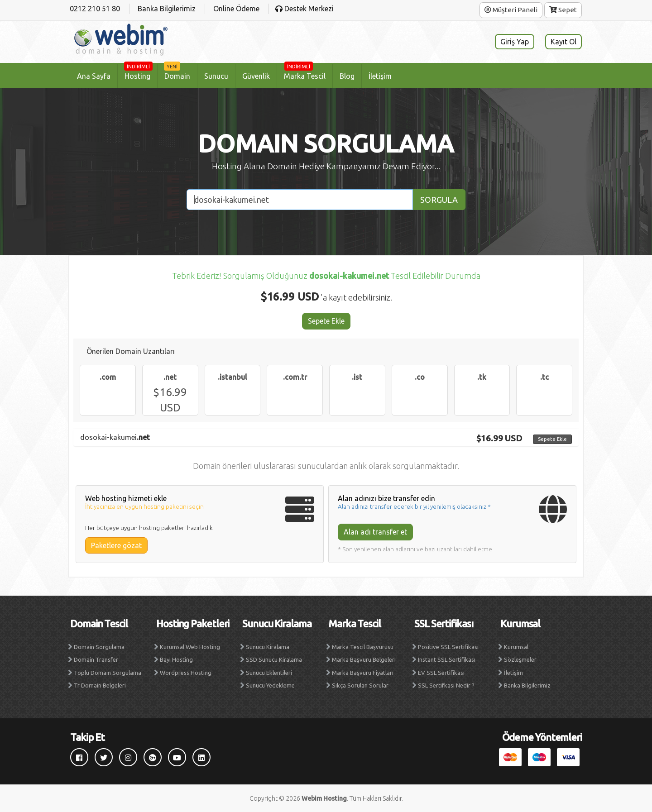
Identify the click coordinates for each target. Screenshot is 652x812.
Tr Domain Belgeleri (100, 685)
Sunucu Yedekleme (270, 685)
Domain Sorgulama (99, 647)
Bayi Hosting (176, 659)
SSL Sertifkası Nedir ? (446, 685)
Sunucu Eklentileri (269, 673)
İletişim (380, 76)
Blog (347, 76)
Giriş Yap (515, 42)
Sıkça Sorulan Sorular (360, 685)
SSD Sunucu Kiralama (274, 659)
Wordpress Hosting (186, 673)
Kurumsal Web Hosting (190, 647)
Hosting (138, 72)
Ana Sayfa (94, 76)
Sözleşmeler (520, 659)
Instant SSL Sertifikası (447, 659)
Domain (177, 72)
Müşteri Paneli (511, 10)
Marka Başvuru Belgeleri (364, 659)
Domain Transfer (96, 659)
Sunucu (216, 76)
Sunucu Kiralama (268, 647)
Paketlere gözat (116, 545)
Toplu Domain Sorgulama (108, 673)
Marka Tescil (305, 72)
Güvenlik (256, 76)
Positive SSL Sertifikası (448, 647)
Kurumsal (516, 647)
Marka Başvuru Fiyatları (363, 673)
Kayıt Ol (563, 42)
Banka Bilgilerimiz (527, 685)
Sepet (563, 10)
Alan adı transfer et (375, 532)
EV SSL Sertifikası (441, 673)
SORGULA (439, 200)
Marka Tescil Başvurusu (363, 647)
